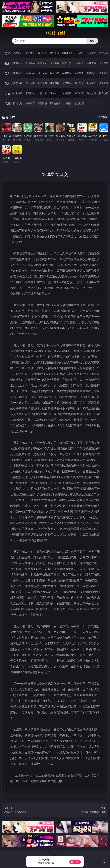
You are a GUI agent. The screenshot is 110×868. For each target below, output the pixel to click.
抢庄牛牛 (104, 53)
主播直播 (91, 63)
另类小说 (79, 93)
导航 (7, 103)
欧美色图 (42, 83)
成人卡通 (42, 73)
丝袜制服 (79, 63)
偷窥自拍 (18, 83)
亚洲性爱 (18, 73)
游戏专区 (55, 53)
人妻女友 (42, 93)
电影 (7, 73)
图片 (7, 83)
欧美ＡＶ (42, 63)
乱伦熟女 (91, 73)
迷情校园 (67, 93)
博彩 (7, 53)
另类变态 (104, 73)
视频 (7, 63)
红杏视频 (67, 103)
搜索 (92, 41)
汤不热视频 (55, 103)
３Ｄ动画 (55, 63)
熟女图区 (91, 83)
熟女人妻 (67, 63)
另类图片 (104, 83)
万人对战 (42, 53)
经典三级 (79, 73)
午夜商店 (30, 103)
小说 (7, 93)
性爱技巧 (104, 93)
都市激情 (18, 93)
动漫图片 (55, 83)
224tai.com (55, 34)
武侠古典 (55, 93)
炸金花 (79, 53)
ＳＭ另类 (104, 63)
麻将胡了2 (67, 53)
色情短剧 (79, 103)
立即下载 (75, 862)
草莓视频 (42, 103)
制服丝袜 (67, 73)
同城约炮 (18, 103)
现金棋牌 (91, 53)
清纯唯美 (79, 83)
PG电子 (18, 53)
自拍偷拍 (30, 63)
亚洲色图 (30, 83)
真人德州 (30, 53)
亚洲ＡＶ (18, 63)
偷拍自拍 (30, 73)
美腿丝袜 (67, 83)
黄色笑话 (91, 93)
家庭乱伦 (30, 93)
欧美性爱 (55, 73)
